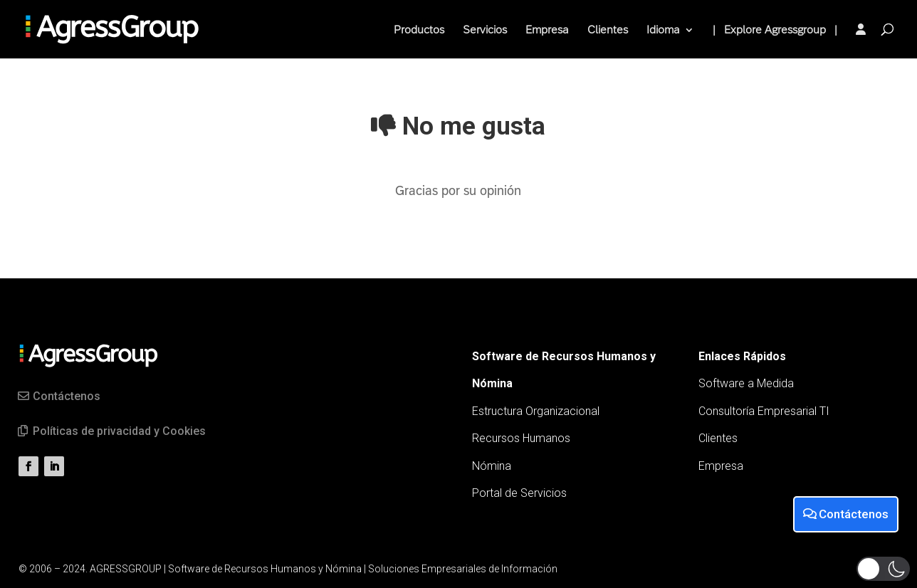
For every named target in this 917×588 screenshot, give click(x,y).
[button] (883, 569)
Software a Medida (746, 383)
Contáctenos (67, 396)
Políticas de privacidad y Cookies (119, 431)
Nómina (492, 466)
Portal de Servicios (519, 493)
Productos (419, 30)
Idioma (663, 30)
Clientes (608, 30)
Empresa (547, 30)
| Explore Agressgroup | (775, 30)
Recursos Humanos (521, 438)
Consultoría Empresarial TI (764, 411)
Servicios (485, 30)
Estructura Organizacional (536, 411)
